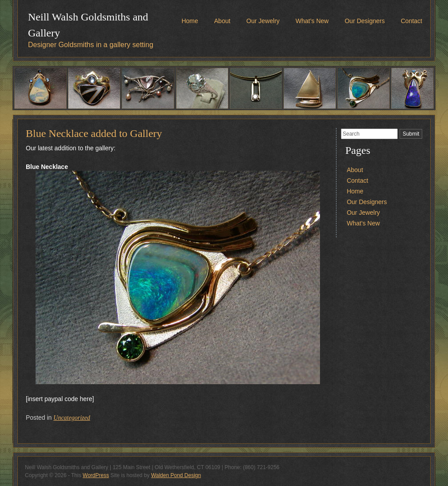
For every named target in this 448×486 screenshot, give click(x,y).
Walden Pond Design (176, 475)
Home (190, 21)
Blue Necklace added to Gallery (94, 133)
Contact (412, 21)
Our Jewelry (263, 21)
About (222, 21)
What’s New (312, 21)
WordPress (96, 475)
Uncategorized (72, 418)
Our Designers (364, 21)
